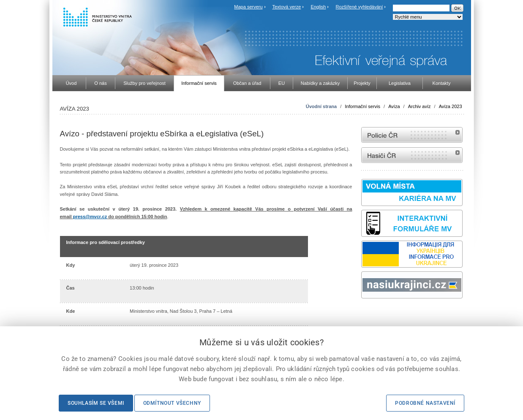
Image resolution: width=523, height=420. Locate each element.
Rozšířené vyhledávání (360, 7)
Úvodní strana (321, 106)
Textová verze (286, 7)
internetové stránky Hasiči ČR (412, 155)
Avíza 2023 (451, 106)
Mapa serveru (248, 7)
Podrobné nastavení (425, 403)
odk (365, 314)
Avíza (394, 106)
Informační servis (362, 106)
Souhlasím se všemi (96, 403)
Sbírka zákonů (362, 314)
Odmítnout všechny (172, 403)
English (318, 7)
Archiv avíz (419, 106)
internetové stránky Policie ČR (412, 135)
